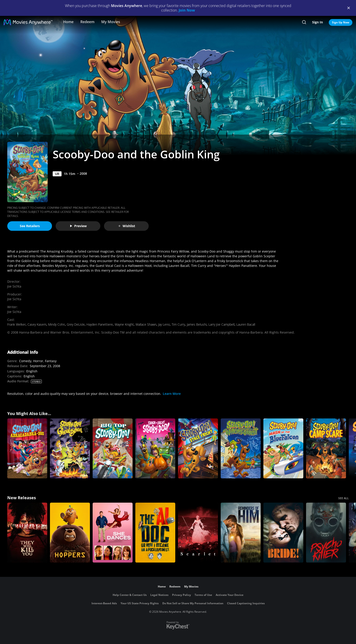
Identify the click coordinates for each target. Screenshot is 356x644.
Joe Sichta (14, 286)
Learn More (172, 394)
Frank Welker (16, 324)
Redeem (87, 22)
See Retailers (30, 226)
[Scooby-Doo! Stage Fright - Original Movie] (198, 448)
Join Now (187, 10)
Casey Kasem (37, 324)
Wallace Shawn (146, 324)
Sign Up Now (341, 22)
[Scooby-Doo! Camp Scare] (326, 448)
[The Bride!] (283, 533)
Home (68, 22)
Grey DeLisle (76, 324)
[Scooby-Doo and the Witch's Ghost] (241, 448)
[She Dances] (113, 533)
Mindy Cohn (57, 324)
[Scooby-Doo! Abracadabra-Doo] (27, 448)
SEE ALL (344, 498)
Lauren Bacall (246, 324)
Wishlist (126, 226)
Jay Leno (164, 324)
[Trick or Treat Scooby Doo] (155, 448)
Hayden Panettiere (100, 324)
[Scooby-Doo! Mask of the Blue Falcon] (283, 448)
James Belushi (197, 324)
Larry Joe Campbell (221, 324)
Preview (78, 226)
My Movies (111, 22)
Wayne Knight (124, 324)
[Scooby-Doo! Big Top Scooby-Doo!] (113, 448)
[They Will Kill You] (27, 533)
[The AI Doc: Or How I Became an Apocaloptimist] (155, 533)
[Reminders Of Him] (241, 533)
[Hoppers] (70, 533)
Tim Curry (178, 324)
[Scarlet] (198, 533)
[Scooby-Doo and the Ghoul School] (70, 448)
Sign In (318, 22)
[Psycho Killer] (326, 533)
